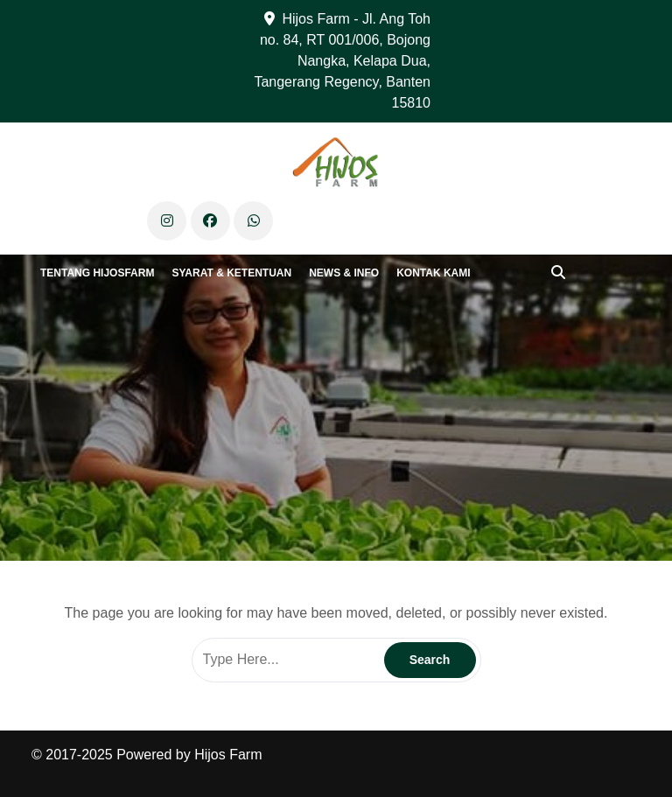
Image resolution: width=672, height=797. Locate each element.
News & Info (344, 273)
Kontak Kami (433, 273)
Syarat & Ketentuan (231, 273)
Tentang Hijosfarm (97, 273)
